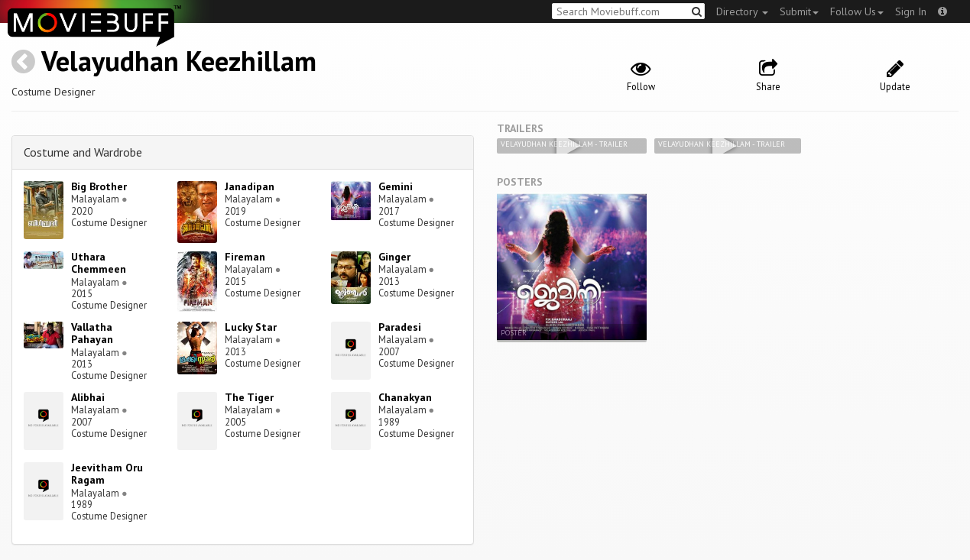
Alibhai (88, 397)
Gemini (396, 186)
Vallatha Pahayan (92, 333)
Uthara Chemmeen (99, 263)
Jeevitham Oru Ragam (107, 474)
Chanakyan (405, 397)
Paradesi (400, 327)
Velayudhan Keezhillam (179, 61)
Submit (799, 11)
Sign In (911, 11)
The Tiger (249, 397)
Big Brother (99, 186)
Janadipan (250, 186)
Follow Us (857, 11)
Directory (742, 11)
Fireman (245, 257)
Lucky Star (251, 327)
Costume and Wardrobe (83, 152)
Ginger (394, 257)
